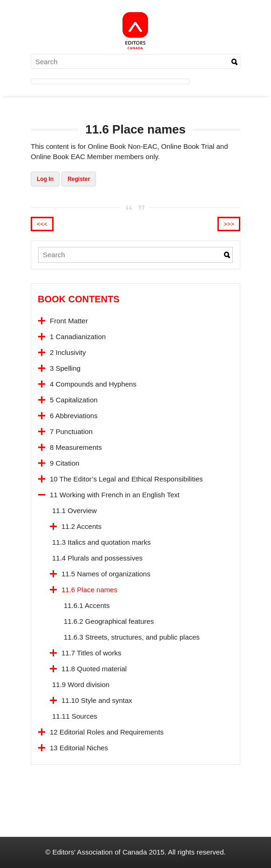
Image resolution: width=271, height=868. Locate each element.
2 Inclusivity (68, 352)
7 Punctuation (71, 431)
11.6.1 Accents (87, 605)
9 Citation (64, 463)
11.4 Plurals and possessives (97, 558)
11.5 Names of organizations (106, 574)
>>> (229, 224)
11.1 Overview (75, 511)
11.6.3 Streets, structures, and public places (132, 637)
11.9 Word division (81, 684)
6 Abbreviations (74, 416)
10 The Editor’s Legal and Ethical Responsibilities (126, 479)
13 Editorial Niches (79, 748)
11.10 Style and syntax (97, 700)
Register (79, 179)
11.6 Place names (89, 590)
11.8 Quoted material (94, 669)
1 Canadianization (78, 337)
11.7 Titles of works (91, 653)
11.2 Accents (81, 526)
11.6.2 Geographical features (109, 621)
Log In (45, 179)
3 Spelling (65, 368)
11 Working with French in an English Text (115, 495)
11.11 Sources (75, 716)
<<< (42, 224)
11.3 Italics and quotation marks (102, 542)
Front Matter (69, 321)
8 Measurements (76, 447)
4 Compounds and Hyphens (93, 384)
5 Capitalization (74, 400)
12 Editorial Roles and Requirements (107, 732)
